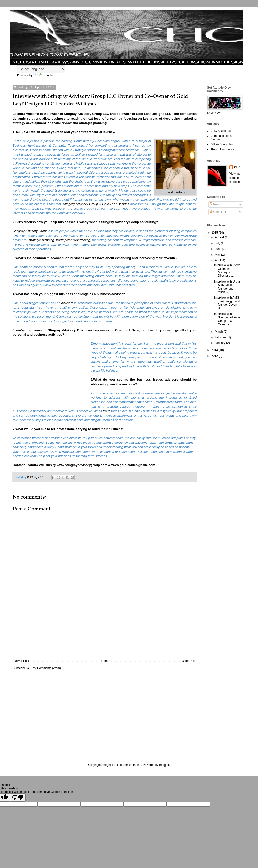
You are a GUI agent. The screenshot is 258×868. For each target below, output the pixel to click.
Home (105, 661)
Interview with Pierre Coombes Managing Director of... (227, 270)
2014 (215, 350)
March (219, 332)
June (218, 249)
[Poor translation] (18, 797)
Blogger (164, 765)
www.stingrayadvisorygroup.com (82, 465)
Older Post (189, 661)
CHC (237, 167)
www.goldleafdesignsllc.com (133, 465)
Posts (215, 204)
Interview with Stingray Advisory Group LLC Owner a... (227, 319)
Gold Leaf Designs (130, 330)
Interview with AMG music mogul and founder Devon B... (227, 303)
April (218, 260)
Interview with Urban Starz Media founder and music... (227, 287)
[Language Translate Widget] (41, 69)
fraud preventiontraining (73, 240)
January (221, 343)
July (218, 243)
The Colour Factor (222, 149)
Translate (44, 75)
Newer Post (21, 661)
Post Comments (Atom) (46, 668)
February (221, 337)
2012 (215, 356)
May (218, 255)
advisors (67, 303)
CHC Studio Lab (221, 131)
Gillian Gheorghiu (222, 144)
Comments (218, 212)
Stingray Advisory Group (120, 222)
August (220, 237)
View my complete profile (235, 178)
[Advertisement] (105, 638)
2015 (215, 233)
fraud (107, 411)
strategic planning (41, 240)
